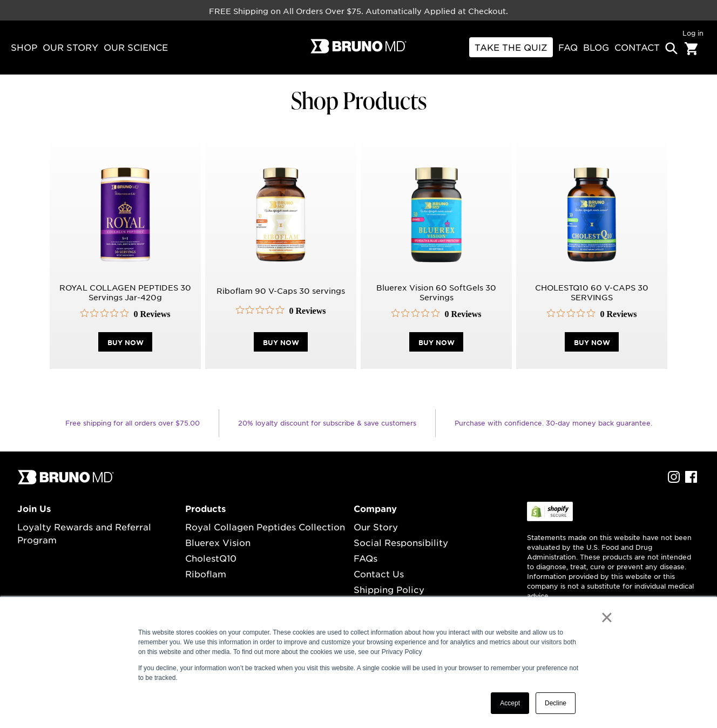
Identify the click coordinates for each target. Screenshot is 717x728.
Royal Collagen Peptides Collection (265, 527)
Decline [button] (556, 703)
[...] (66, 482)
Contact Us (379, 574)
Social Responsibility (401, 542)
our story (70, 47)
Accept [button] (510, 703)
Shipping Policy (389, 589)
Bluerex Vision (218, 542)
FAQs (366, 558)
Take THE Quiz (511, 47)
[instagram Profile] (674, 480)
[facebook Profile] (691, 480)
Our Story (376, 527)
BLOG (596, 47)
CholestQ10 (211, 558)
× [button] (607, 617)
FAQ (568, 47)
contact (637, 47)
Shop (24, 47)
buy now (126, 342)
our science (136, 47)
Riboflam (206, 574)
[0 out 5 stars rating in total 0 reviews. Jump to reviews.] (126, 314)
